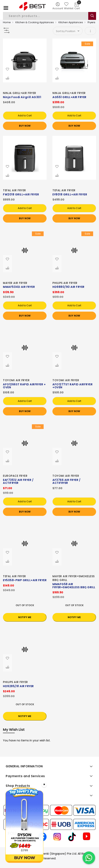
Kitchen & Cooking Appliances (35, 22)
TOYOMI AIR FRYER (16, 380)
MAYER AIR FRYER (15, 283)
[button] (7, 69)
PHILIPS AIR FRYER (65, 283)
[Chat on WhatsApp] (89, 858)
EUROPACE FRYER (15, 476)
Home (7, 22)
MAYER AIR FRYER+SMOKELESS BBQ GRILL (74, 578)
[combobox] (47, 16)
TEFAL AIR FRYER (14, 190)
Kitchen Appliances (71, 22)
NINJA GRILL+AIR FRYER (20, 93)
